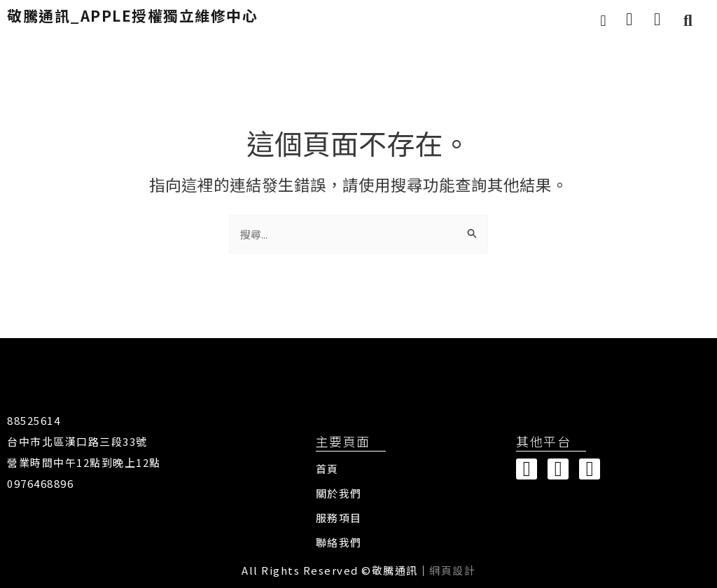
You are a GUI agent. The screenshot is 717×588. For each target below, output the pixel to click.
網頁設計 (452, 570)
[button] (603, 21)
